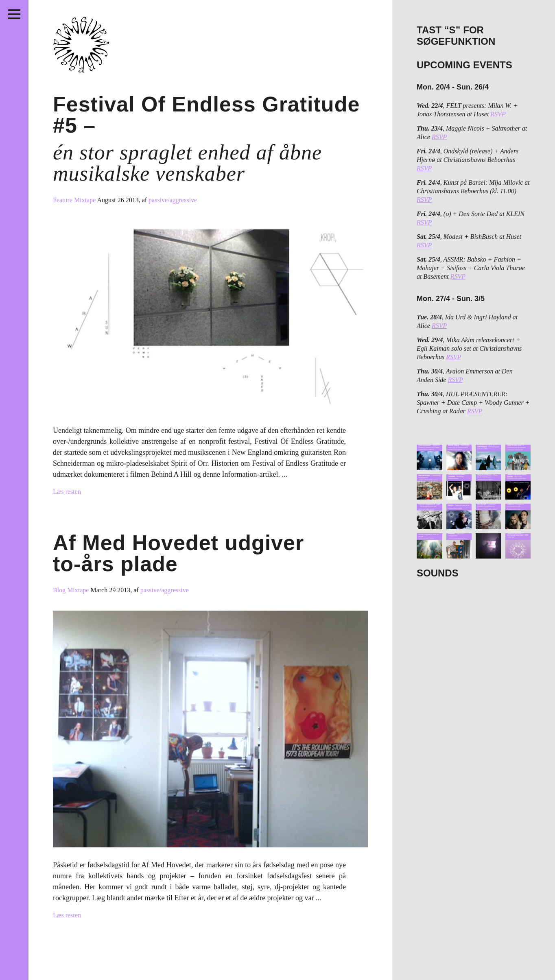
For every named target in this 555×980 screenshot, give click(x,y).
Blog (60, 590)
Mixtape (85, 200)
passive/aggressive (173, 200)
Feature (63, 200)
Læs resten (67, 492)
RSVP (498, 114)
